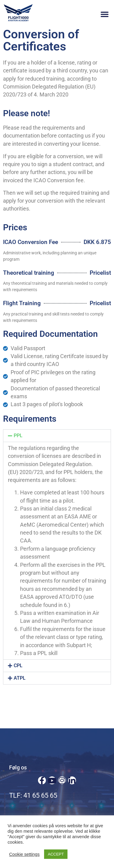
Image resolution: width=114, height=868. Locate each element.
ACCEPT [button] (56, 854)
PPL (18, 436)
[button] (105, 14)
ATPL (20, 678)
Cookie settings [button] (24, 854)
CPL (18, 666)
